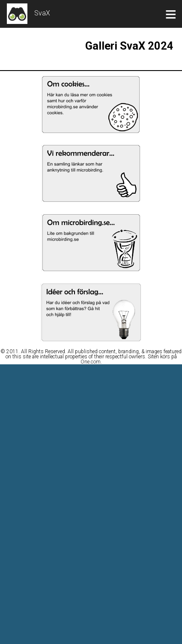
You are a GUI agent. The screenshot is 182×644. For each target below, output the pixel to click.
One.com (91, 362)
